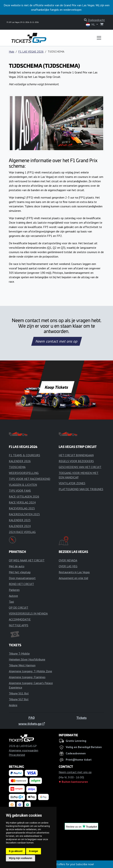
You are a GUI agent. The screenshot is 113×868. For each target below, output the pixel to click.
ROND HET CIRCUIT (21, 584)
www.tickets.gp (32, 724)
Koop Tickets (56, 387)
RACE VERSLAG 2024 (22, 502)
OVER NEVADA (68, 560)
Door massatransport (22, 578)
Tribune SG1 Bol (19, 693)
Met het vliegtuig (20, 572)
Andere (13, 705)
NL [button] (91, 25)
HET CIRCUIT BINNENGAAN (76, 455)
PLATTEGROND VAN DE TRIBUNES (81, 489)
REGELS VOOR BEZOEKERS (76, 461)
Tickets (82, 718)
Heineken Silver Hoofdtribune (27, 659)
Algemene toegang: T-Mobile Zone (30, 671)
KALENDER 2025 (20, 520)
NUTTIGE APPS (19, 625)
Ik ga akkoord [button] (16, 851)
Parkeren (14, 590)
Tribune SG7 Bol (19, 699)
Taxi (11, 602)
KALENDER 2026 (20, 461)
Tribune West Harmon (22, 665)
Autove (13, 596)
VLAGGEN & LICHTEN (23, 485)
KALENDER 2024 (20, 526)
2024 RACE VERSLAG (22, 532)
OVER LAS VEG (68, 566)
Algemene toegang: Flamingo (27, 677)
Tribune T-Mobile (19, 653)
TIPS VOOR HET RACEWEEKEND (30, 479)
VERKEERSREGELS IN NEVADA (28, 613)
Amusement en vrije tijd (73, 578)
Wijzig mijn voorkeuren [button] (20, 858)
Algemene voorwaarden (24, 750)
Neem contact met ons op (56, 341)
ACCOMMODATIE (20, 619)
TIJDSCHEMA (17, 467)
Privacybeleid (17, 755)
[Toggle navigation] (99, 38)
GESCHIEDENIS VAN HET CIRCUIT (80, 467)
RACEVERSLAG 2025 (22, 508)
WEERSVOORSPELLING (24, 473)
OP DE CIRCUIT (19, 608)
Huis (12, 51)
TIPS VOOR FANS (20, 491)
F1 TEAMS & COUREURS (24, 455)
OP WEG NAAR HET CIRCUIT (27, 560)
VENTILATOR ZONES (72, 483)
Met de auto (17, 566)
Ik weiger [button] (34, 851)
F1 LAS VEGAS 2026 (31, 51)
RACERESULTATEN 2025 (24, 514)
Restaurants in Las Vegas (74, 572)
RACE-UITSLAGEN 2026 (24, 496)
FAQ (32, 718)
